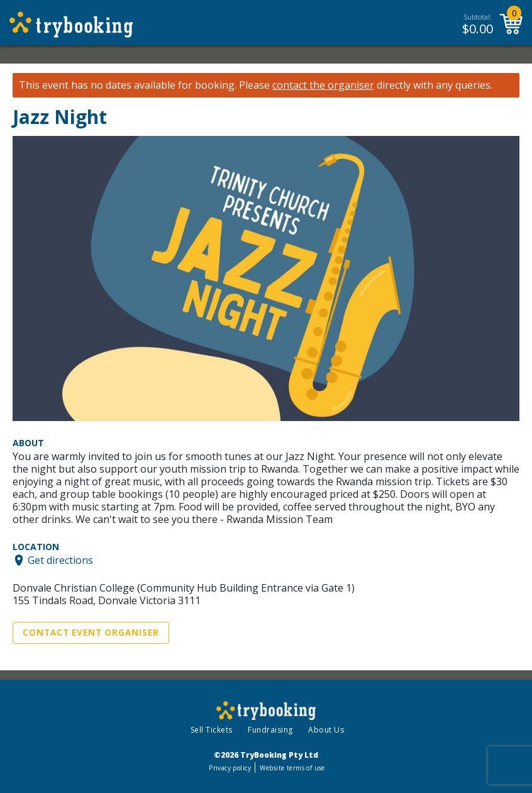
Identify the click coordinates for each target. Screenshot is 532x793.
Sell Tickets (212, 730)
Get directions (60, 560)
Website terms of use (292, 768)
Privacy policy (230, 768)
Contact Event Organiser (91, 633)
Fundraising (270, 730)
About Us (326, 730)
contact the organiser (323, 85)
